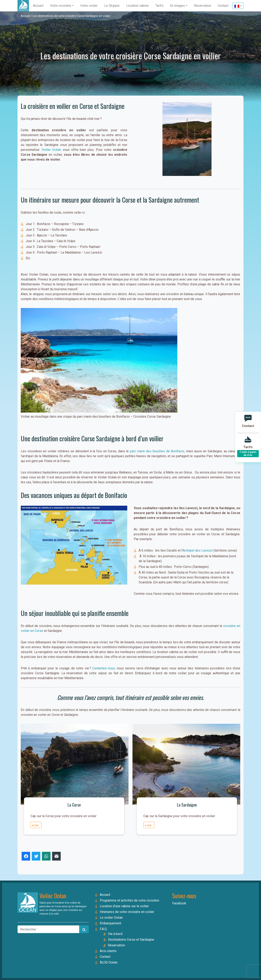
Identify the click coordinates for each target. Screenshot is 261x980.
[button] (62, 6)
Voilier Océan (51, 150)
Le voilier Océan (111, 918)
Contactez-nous (103, 668)
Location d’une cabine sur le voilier (124, 906)
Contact (105, 957)
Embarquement (110, 923)
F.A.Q (103, 929)
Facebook (179, 903)
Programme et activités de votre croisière (129, 900)
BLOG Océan (109, 962)
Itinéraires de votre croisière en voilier (127, 912)
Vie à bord (115, 934)
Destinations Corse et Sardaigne (131, 940)
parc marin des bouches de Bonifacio (157, 451)
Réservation (116, 945)
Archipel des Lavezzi (198, 550)
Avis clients (108, 951)
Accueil (25, 16)
